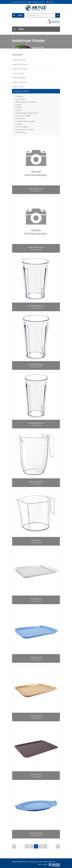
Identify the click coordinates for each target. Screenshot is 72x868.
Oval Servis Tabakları (23, 116)
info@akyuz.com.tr (37, 2)
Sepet (20, 15)
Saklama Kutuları (19, 60)
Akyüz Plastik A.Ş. (19, 862)
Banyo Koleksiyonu (20, 69)
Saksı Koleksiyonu (19, 78)
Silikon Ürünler (18, 87)
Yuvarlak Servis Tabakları (24, 130)
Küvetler (18, 107)
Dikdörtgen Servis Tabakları (25, 102)
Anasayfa (16, 48)
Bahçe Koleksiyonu (20, 82)
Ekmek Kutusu (21, 132)
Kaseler (18, 105)
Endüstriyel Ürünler (21, 91)
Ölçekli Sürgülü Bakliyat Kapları (27, 113)
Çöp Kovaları (20, 99)
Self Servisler (20, 118)
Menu (18, 29)
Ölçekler (18, 110)
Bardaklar (19, 96)
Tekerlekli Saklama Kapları (25, 121)
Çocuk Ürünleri (18, 73)
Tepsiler (18, 124)
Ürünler (24, 48)
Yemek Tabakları (21, 127)
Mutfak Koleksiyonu (20, 64)
